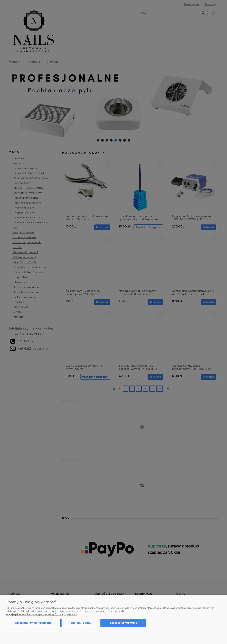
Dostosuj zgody (81, 623)
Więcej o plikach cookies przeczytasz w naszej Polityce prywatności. (41, 614)
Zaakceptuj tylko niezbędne (33, 623)
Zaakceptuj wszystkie (124, 623)
